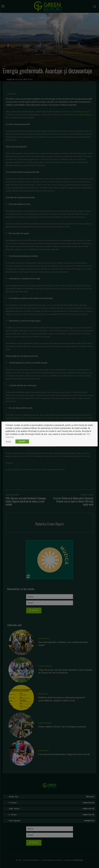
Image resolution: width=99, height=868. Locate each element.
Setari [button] (8, 441)
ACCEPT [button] (22, 441)
